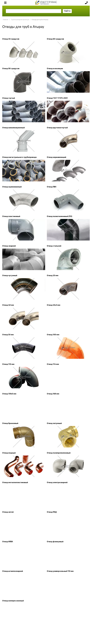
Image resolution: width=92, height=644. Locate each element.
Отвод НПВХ (8, 541)
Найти (67, 11)
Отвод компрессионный (13, 601)
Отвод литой (8, 512)
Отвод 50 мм (8, 335)
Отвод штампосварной (13, 571)
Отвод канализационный (13, 128)
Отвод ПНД (52, 512)
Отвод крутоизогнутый (57, 128)
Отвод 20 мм (53, 275)
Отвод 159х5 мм (9, 394)
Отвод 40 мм (8, 305)
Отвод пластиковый (11, 216)
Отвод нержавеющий (56, 157)
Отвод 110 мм (8, 364)
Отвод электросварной (57, 482)
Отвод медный (9, 453)
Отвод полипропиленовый (59, 453)
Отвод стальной (54, 246)
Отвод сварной (9, 246)
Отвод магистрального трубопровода (19, 157)
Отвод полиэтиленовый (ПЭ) (59, 216)
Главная (6, 20)
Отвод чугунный (10, 275)
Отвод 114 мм (53, 364)
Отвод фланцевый (55, 541)
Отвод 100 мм (53, 335)
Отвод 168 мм (53, 394)
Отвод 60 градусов (55, 39)
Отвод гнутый (9, 98)
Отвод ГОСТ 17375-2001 (57, 98)
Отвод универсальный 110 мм (60, 571)
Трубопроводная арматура (20, 20)
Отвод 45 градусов (11, 39)
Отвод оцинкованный (12, 187)
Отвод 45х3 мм (54, 305)
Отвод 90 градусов (11, 68)
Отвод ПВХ (52, 187)
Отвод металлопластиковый (15, 482)
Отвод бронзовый (10, 423)
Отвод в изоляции (55, 68)
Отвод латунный (54, 423)
